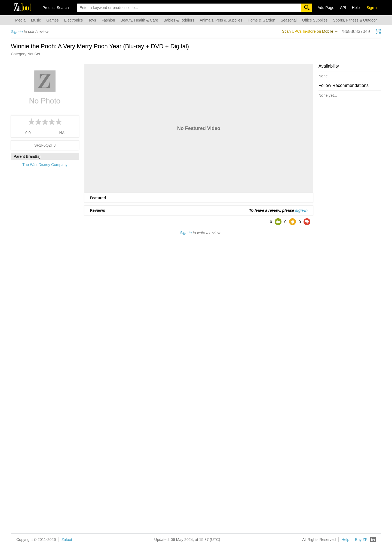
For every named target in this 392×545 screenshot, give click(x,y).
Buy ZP (361, 540)
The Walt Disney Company (45, 165)
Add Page (326, 8)
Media (20, 20)
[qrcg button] (378, 32)
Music (36, 20)
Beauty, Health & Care (139, 20)
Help (356, 8)
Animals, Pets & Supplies (221, 20)
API (343, 8)
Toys (92, 20)
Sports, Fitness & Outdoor (355, 20)
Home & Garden (261, 20)
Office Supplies (315, 20)
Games (52, 20)
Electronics (73, 20)
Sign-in (17, 32)
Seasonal (289, 20)
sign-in (301, 210)
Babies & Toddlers (179, 20)
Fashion (108, 20)
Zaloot (67, 540)
